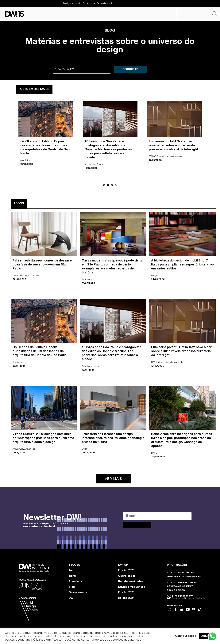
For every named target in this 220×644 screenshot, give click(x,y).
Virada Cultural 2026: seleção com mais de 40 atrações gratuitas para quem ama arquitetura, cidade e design (43, 438)
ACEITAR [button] (207, 636)
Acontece (75, 581)
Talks (72, 576)
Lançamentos (175, 156)
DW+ (72, 598)
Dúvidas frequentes (132, 587)
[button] (104, 185)
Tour (72, 570)
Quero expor (127, 576)
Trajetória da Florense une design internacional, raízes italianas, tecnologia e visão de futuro (113, 438)
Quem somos (78, 593)
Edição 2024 (126, 598)
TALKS (108, 15)
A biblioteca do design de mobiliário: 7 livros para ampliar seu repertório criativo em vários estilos (182, 265)
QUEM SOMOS (126, 15)
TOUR (96, 15)
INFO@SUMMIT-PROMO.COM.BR (184, 576)
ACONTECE (69, 15)
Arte (26, 449)
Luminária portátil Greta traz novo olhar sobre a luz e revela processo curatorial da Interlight (174, 145)
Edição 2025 (126, 593)
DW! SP (51, 15)
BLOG (84, 15)
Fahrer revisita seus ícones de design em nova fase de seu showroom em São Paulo (43, 265)
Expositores (162, 156)
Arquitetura (26, 160)
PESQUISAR (130, 69)
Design (100, 164)
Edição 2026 (126, 570)
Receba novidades (131, 581)
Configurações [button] (186, 636)
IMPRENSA (147, 15)
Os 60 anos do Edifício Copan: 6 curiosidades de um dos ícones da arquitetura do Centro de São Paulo (40, 351)
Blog (72, 587)
